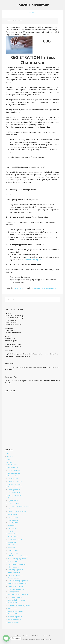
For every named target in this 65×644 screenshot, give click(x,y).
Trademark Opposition (15, 617)
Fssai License (12, 531)
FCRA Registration (14, 523)
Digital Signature (13, 501)
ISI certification (13, 542)
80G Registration (13, 467)
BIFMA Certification (14, 470)
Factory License (13, 520)
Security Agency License (16, 597)
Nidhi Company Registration (17, 564)
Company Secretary (14, 490)
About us (9, 454)
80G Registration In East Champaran (45, 288)
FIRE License (12, 526)
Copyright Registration (15, 495)
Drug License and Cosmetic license (19, 506)
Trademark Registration (15, 619)
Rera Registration (13, 592)
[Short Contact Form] (32, 418)
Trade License (12, 608)
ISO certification (13, 545)
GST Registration (13, 534)
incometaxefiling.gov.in (35, 260)
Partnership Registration (16, 570)
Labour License (13, 550)
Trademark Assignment (15, 611)
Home (8, 459)
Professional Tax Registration (17, 583)
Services (9, 462)
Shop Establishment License (17, 600)
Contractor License (14, 492)
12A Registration (13, 465)
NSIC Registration (14, 567)
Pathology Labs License (15, 575)
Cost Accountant (13, 498)
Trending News (18, 288)
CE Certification (13, 479)
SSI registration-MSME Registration (19, 606)
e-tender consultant (14, 509)
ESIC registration (13, 517)
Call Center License (14, 476)
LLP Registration (13, 553)
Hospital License (13, 537)
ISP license (11, 548)
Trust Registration (14, 622)
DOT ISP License (13, 503)
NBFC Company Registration (17, 559)
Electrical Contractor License (17, 512)
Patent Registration (14, 572)
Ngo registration (13, 561)
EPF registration (13, 514)
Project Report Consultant (16, 586)
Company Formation (15, 484)
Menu (34, 12)
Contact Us (10, 457)
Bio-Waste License (14, 473)
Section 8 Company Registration (18, 594)
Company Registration (15, 487)
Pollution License (13, 578)
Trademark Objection (15, 614)
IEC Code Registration (15, 539)
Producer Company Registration (18, 581)
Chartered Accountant (15, 481)
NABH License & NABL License (18, 556)
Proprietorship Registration (16, 589)
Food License (12, 528)
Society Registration (14, 603)
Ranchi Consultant (32, 5)
